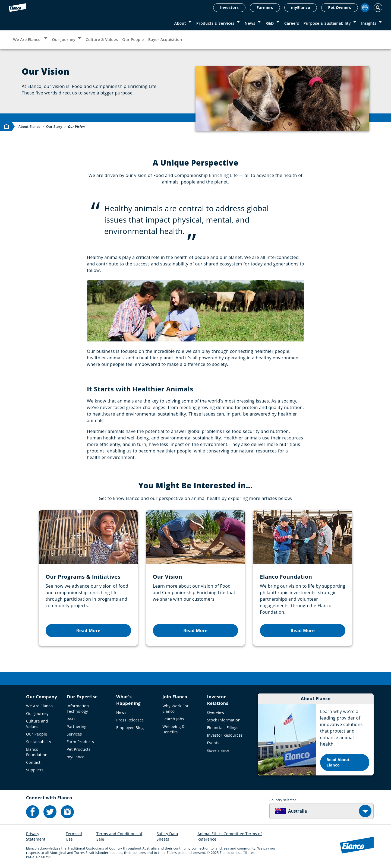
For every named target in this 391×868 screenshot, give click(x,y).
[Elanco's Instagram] (67, 812)
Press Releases (130, 720)
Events (213, 743)
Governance (218, 750)
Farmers (265, 7)
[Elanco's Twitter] (50, 812)
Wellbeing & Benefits (174, 729)
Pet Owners (340, 7)
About (180, 23)
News (250, 23)
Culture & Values (102, 39)
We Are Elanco (27, 39)
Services (74, 734)
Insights (369, 23)
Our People (133, 39)
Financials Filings (223, 728)
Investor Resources (225, 735)
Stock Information (224, 720)
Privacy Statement (36, 836)
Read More (88, 631)
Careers (292, 23)
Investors (229, 7)
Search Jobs (173, 719)
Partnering (76, 726)
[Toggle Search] (378, 8)
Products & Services (215, 23)
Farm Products (80, 742)
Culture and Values (37, 724)
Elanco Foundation (37, 752)
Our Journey (64, 39)
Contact (33, 762)
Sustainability (39, 742)
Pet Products (78, 749)
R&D (270, 23)
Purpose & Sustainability (327, 23)
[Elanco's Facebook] (33, 812)
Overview (216, 712)
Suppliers (35, 770)
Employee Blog (130, 728)
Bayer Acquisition (165, 39)
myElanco (301, 7)
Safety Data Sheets (167, 836)
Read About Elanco (338, 762)
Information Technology (78, 709)
